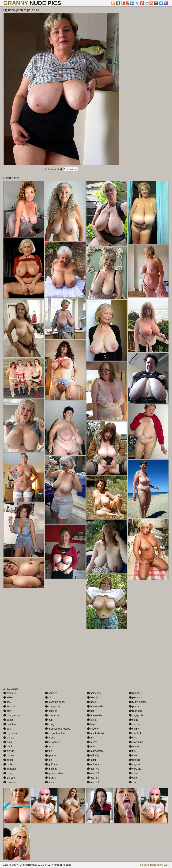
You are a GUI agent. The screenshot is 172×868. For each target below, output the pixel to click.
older (92, 760)
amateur (10, 693)
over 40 (93, 769)
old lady (93, 755)
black (8, 747)
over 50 (93, 773)
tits (132, 751)
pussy (134, 706)
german (51, 755)
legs (91, 724)
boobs (8, 760)
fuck (49, 751)
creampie (52, 715)
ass (7, 702)
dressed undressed (58, 729)
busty (8, 773)
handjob (93, 698)
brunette (10, 769)
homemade (95, 706)
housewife (95, 715)
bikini (8, 742)
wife (133, 778)
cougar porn (54, 706)
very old (135, 769)
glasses (51, 769)
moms (92, 742)
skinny (134, 729)
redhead (135, 711)
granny (51, 778)
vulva (134, 773)
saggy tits (136, 715)
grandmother (54, 773)
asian (8, 698)
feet (49, 747)
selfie (134, 720)
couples (51, 711)
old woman (95, 751)
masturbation (96, 733)
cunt (49, 720)
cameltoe (10, 782)
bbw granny (12, 715)
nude (92, 747)
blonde (9, 751)
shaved (135, 724)
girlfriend (52, 764)
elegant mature (55, 733)
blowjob (9, 755)
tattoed (135, 747)
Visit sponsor (71, 169)
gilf (48, 760)
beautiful (10, 724)
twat (133, 755)
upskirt (135, 760)
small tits (136, 733)
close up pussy (55, 702)
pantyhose (137, 698)
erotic (50, 738)
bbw (7, 711)
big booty (10, 733)
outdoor (93, 764)
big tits (9, 738)
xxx (133, 782)
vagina (135, 764)
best (7, 729)
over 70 (93, 782)
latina (92, 720)
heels (92, 702)
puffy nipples (138, 702)
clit (48, 698)
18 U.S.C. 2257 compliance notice (55, 865)
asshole (9, 706)
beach (8, 720)
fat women (53, 742)
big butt (9, 778)
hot (91, 711)
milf (91, 738)
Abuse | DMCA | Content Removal (20, 865)
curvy (50, 724)
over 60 (93, 778)
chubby (51, 693)
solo (133, 738)
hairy (50, 782)
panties (135, 693)
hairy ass (94, 693)
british (8, 764)
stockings (136, 742)
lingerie (93, 729)
